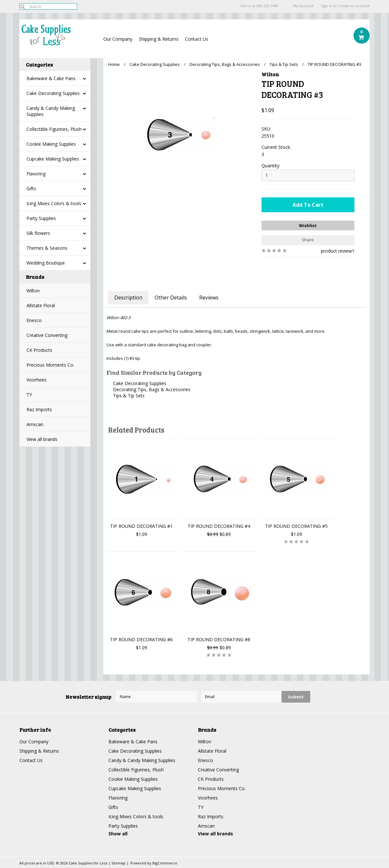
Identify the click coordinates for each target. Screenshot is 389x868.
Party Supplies (41, 218)
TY (29, 395)
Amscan (35, 424)
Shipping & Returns (159, 39)
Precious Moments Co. (50, 365)
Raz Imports (39, 409)
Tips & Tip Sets (284, 64)
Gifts (31, 188)
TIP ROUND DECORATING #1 (141, 526)
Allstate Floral (41, 305)
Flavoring (36, 174)
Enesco (34, 320)
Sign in (327, 6)
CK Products (39, 350)
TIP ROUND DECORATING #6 (141, 639)
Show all (118, 834)
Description (128, 298)
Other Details (171, 298)
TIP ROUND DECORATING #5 (296, 526)
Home (114, 64)
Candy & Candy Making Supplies (51, 111)
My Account (303, 6)
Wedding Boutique (46, 263)
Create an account (354, 6)
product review (336, 251)
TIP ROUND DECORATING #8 (219, 639)
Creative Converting (47, 335)
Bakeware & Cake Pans (51, 78)
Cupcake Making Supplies (53, 159)
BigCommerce (165, 863)
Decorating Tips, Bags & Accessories (225, 64)
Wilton (33, 291)
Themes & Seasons (47, 248)
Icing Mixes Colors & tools (54, 203)
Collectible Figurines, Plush (54, 129)
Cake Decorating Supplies (53, 93)
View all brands (42, 439)
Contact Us (197, 39)
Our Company (118, 39)
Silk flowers (38, 233)
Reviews (209, 298)
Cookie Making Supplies (51, 144)
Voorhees (36, 380)
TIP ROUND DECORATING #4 (219, 526)
